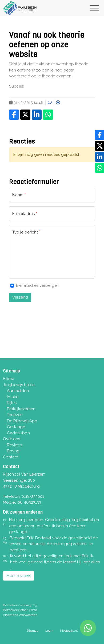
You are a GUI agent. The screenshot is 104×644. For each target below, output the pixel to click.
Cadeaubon (18, 433)
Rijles (12, 403)
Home (9, 379)
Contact (11, 457)
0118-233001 (33, 496)
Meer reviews (19, 576)
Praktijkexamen (21, 409)
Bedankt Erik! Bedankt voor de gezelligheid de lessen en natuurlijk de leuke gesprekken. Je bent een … (54, 544)
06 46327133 (29, 502)
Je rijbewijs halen (19, 385)
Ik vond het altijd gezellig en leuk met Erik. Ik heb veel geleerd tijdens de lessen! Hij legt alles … (55, 562)
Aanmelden (18, 391)
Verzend (20, 297)
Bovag (13, 451)
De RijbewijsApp (22, 421)
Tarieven (15, 415)
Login (49, 631)
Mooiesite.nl (69, 631)
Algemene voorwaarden (20, 615)
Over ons (11, 439)
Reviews (15, 445)
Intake (13, 397)
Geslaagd (16, 427)
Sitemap (32, 631)
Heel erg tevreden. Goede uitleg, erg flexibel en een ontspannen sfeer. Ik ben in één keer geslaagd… (54, 526)
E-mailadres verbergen (38, 285)
